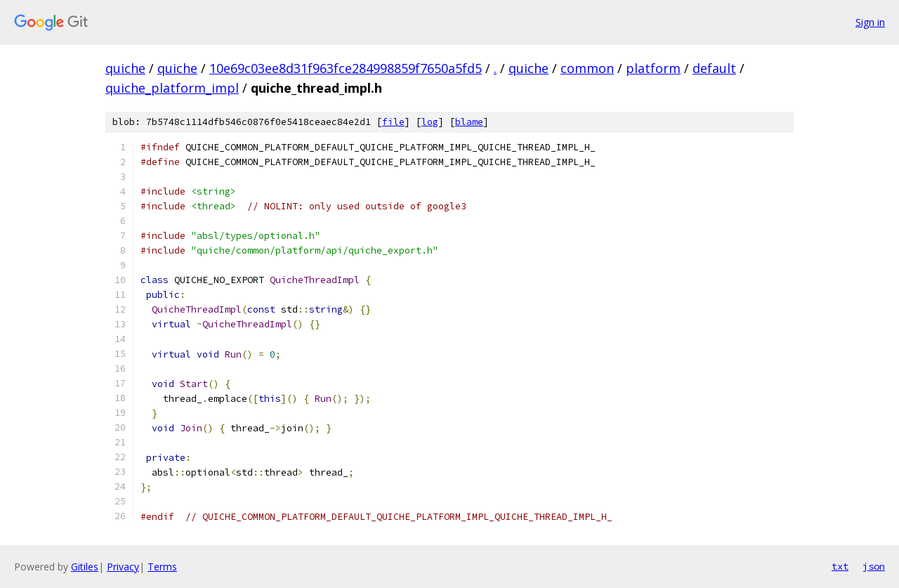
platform (653, 68)
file (393, 122)
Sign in (870, 22)
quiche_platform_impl (172, 88)
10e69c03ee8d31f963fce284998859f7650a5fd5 (346, 68)
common (587, 68)
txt (840, 566)
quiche (125, 68)
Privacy (123, 567)
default (714, 68)
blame (469, 122)
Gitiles (85, 567)
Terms (162, 567)
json (874, 566)
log (430, 122)
